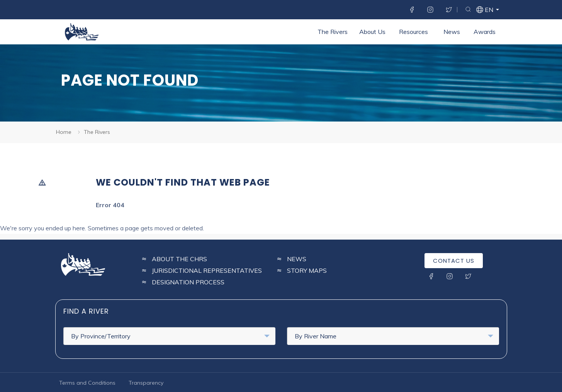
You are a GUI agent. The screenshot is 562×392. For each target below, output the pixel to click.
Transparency (146, 383)
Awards (485, 32)
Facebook (412, 10)
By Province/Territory (170, 336)
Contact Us (454, 261)
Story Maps (307, 270)
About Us (372, 32)
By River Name (394, 336)
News (452, 32)
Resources (413, 32)
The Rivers (333, 32)
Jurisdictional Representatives (207, 270)
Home (64, 132)
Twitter (449, 10)
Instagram (430, 10)
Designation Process (188, 282)
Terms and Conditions (87, 383)
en (489, 11)
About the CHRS (179, 259)
